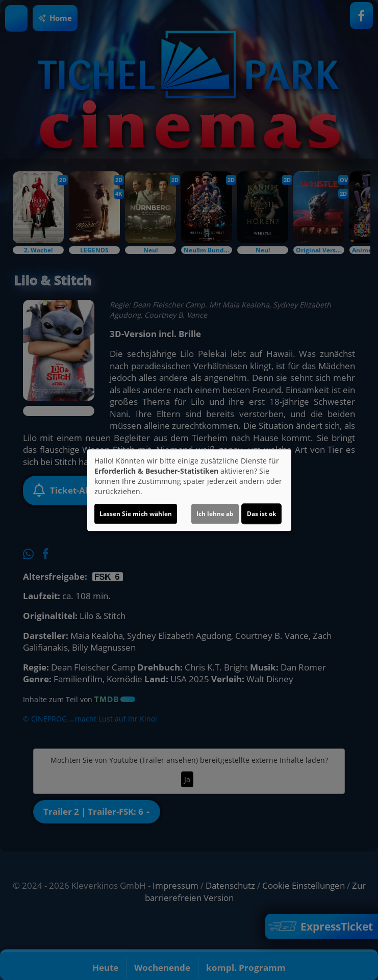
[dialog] (189, 490)
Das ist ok (261, 514)
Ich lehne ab (215, 514)
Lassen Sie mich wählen (136, 514)
